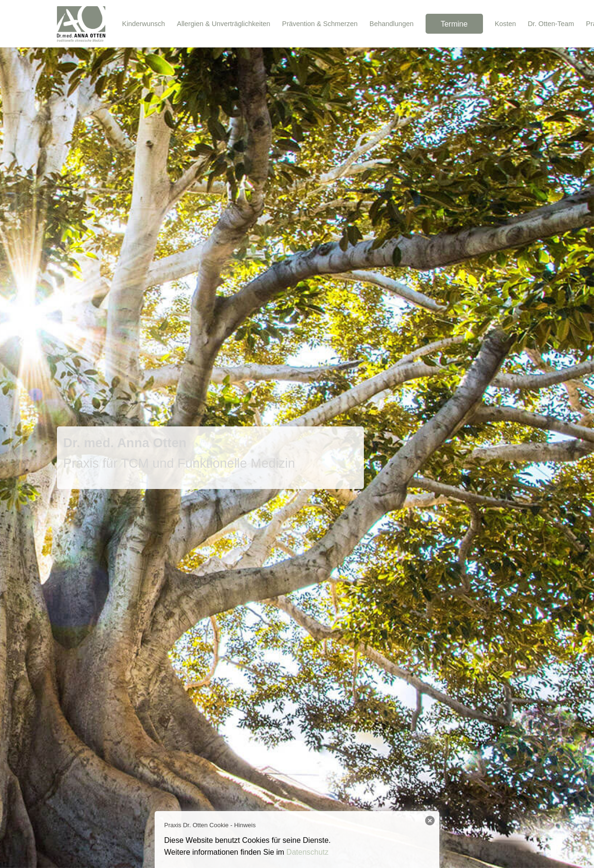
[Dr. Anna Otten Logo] (81, 24)
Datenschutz (308, 852)
